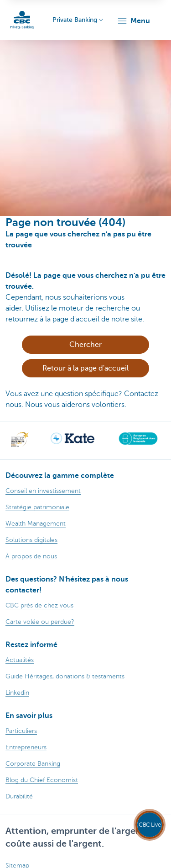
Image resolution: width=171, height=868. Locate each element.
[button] (133, 21)
